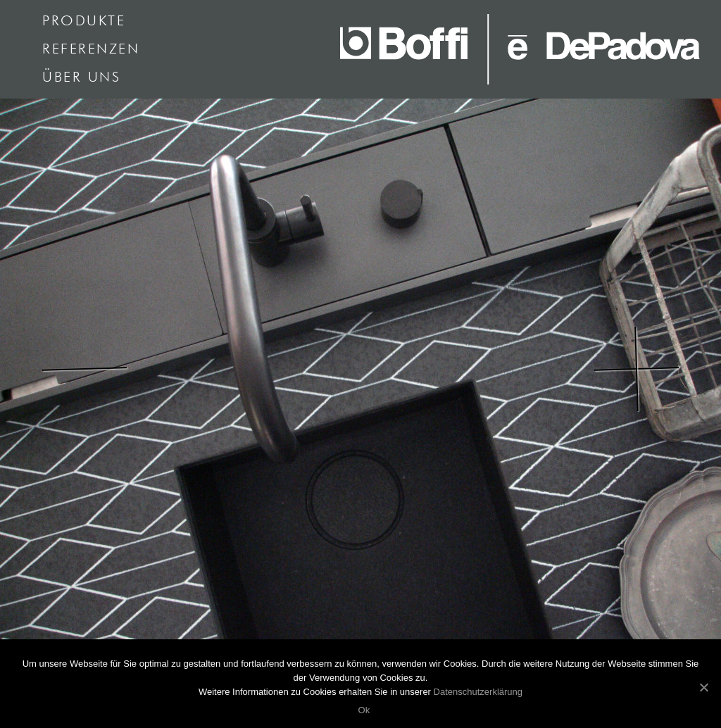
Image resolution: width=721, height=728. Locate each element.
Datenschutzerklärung (478, 692)
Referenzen (91, 49)
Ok (364, 710)
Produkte (84, 21)
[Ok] (703, 687)
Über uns (81, 77)
